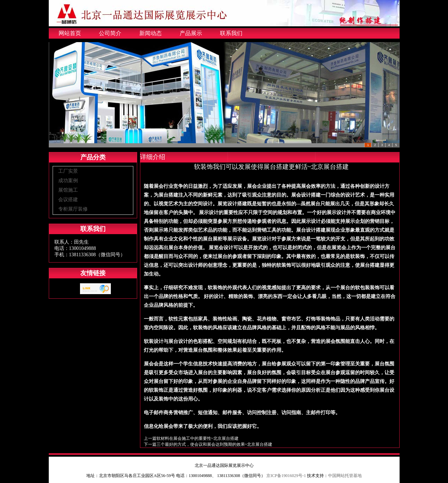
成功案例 (68, 181)
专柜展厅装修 (73, 209)
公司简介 (110, 33)
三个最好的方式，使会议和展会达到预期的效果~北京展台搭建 (215, 444)
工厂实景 (68, 171)
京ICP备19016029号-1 (286, 476)
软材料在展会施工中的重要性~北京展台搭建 (198, 438)
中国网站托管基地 (345, 476)
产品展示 (191, 33)
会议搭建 (68, 200)
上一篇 (150, 438)
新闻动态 (151, 33)
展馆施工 (68, 190)
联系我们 (231, 33)
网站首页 (70, 33)
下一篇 (150, 444)
